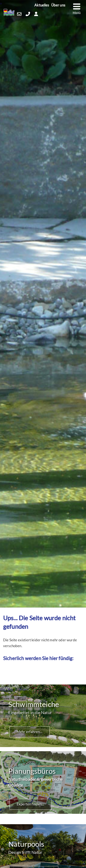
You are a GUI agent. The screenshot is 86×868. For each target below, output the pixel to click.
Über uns (58, 5)
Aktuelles (42, 5)
